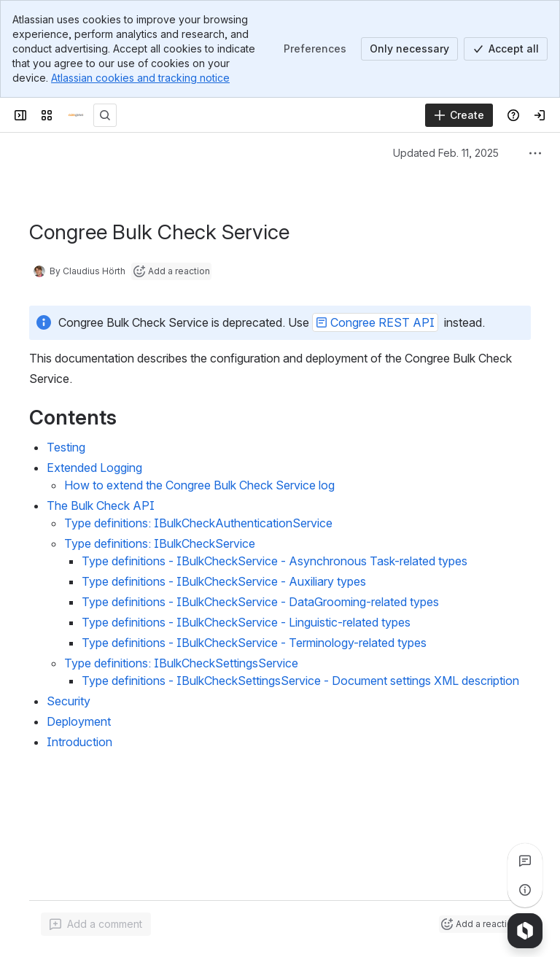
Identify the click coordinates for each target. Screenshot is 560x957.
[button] (375, 322)
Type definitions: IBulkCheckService (160, 543)
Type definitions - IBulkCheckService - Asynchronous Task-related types (275, 561)
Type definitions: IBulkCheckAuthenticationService (198, 523)
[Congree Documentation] (76, 115)
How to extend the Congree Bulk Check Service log (199, 485)
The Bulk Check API (101, 505)
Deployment (79, 721)
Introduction (79, 742)
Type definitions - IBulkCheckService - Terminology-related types (254, 643)
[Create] (459, 115)
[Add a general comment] (96, 924)
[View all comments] (525, 861)
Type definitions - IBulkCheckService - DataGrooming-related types (260, 602)
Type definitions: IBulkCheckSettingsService (181, 663)
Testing (66, 447)
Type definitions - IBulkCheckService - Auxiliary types (224, 581)
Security (69, 701)
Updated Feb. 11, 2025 (446, 153)
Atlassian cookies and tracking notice (140, 78)
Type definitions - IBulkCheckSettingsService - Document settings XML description (300, 681)
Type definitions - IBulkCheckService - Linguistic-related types (246, 622)
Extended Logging (94, 468)
